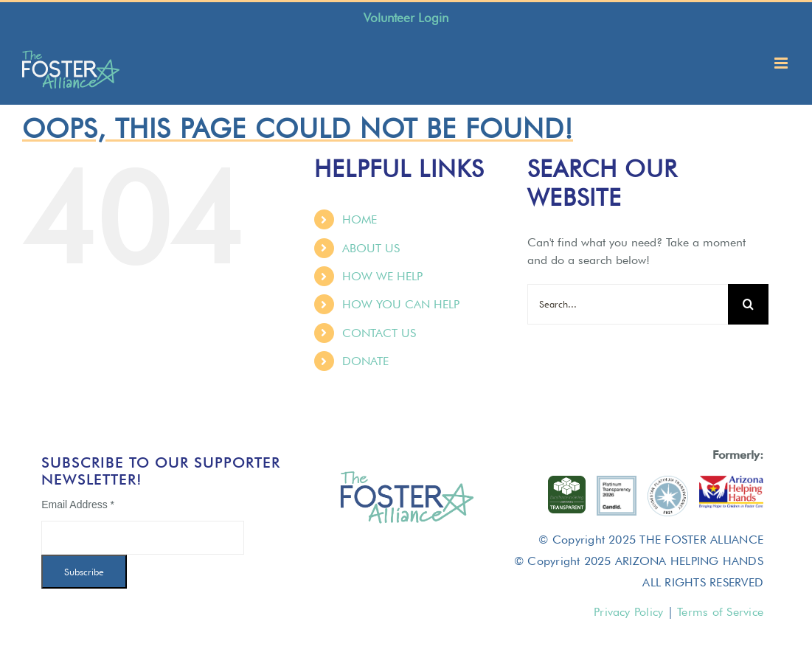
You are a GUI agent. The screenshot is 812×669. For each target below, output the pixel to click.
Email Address (78, 505)
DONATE (365, 361)
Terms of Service (720, 612)
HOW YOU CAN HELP (401, 304)
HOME (360, 219)
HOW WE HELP (382, 276)
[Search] (748, 304)
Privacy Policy (628, 612)
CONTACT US (379, 333)
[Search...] (628, 304)
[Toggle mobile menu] (782, 63)
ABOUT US (371, 248)
